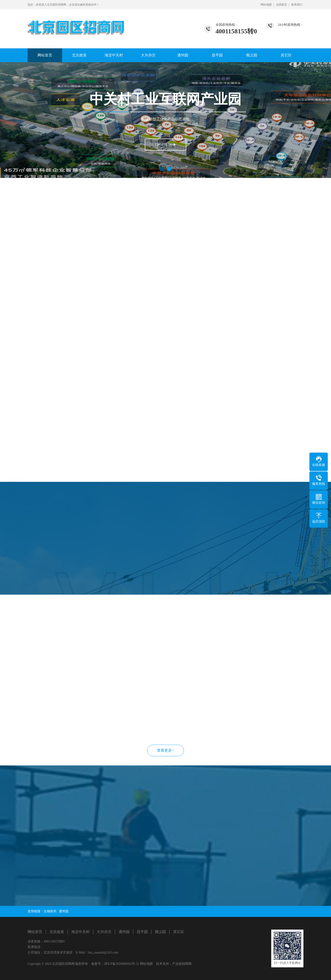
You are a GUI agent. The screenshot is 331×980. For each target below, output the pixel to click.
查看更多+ (165, 750)
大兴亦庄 (148, 55)
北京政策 (79, 55)
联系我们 (297, 5)
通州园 (183, 55)
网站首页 (45, 55)
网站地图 (266, 5)
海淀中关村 (114, 55)
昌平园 (217, 55)
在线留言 (282, 5)
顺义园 (252, 55)
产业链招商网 (182, 964)
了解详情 (161, 145)
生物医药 (50, 911)
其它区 (286, 55)
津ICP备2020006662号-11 (122, 964)
